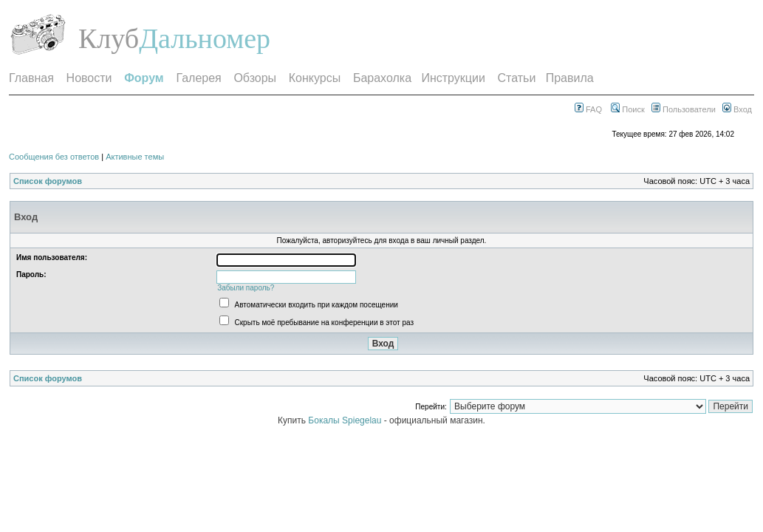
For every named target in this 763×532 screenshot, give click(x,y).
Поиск (628, 109)
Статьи (517, 78)
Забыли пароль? (246, 288)
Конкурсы (315, 78)
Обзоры (255, 78)
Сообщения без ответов (54, 157)
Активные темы (135, 157)
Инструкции (453, 78)
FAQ (588, 109)
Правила (570, 78)
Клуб (109, 38)
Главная (31, 78)
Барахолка (382, 78)
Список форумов (48, 181)
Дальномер (205, 38)
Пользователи (684, 109)
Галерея (198, 78)
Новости (89, 78)
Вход (737, 109)
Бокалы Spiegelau (346, 420)
